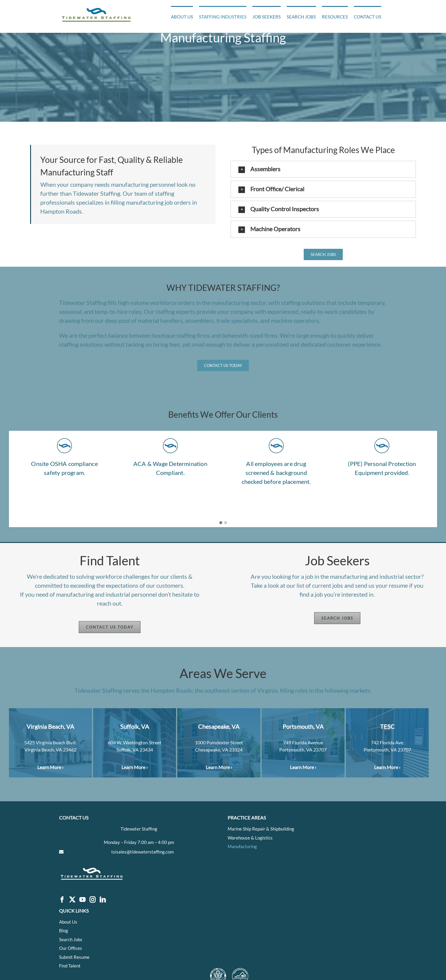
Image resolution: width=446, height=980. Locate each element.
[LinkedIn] (103, 900)
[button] (323, 169)
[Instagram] (92, 900)
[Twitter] (72, 900)
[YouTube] (82, 900)
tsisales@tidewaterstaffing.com (142, 852)
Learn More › (50, 767)
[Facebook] (62, 900)
